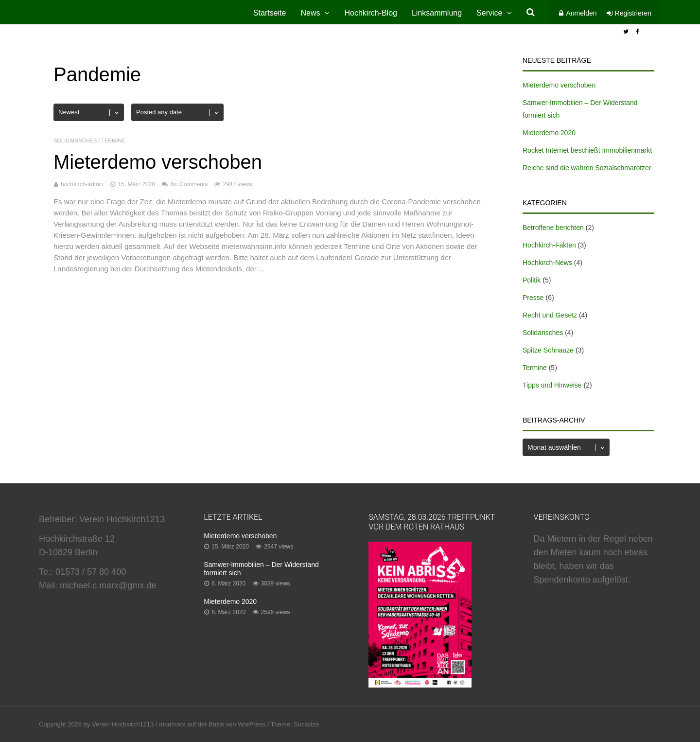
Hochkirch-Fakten (549, 245)
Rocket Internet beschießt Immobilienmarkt (587, 150)
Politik (532, 280)
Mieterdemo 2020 (549, 133)
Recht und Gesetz (550, 315)
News (310, 13)
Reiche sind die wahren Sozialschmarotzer (587, 168)
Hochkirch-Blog (370, 13)
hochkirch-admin (82, 184)
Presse (533, 298)
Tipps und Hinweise (552, 385)
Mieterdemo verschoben (158, 162)
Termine (113, 141)
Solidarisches (75, 141)
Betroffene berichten (553, 228)
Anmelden (581, 13)
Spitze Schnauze (548, 350)
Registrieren (633, 13)
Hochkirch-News (547, 263)
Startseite (270, 13)
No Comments (189, 184)
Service (489, 13)
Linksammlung (437, 13)
